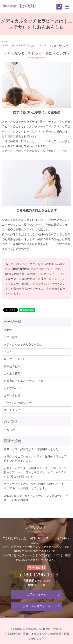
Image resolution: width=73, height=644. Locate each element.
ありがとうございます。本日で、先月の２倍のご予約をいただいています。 (35, 459)
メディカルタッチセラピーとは (23, 345)
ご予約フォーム (37, 595)
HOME (5, 42)
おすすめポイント (15, 388)
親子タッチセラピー (16, 359)
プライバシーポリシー (18, 403)
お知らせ (9, 430)
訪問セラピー (12, 366)
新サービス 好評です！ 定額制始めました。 (33, 449)
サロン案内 (11, 337)
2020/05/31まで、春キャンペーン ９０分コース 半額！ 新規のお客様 (36, 498)
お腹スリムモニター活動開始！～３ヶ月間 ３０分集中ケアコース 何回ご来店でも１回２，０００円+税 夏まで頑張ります (35, 473)
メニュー (9, 352)
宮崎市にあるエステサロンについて (26, 381)
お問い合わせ (12, 395)
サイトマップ (12, 410)
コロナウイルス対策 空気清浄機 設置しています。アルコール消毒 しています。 (34, 486)
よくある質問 (12, 374)
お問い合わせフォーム (37, 606)
